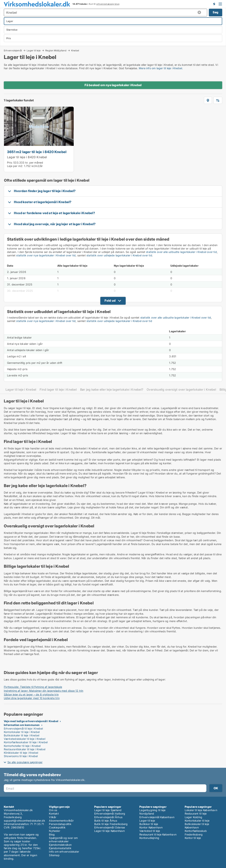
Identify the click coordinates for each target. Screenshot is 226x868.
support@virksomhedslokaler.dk (24, 821)
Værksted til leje (150, 831)
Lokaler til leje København (201, 810)
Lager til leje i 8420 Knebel (27, 157)
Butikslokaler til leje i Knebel (22, 735)
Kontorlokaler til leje (197, 821)
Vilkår (53, 817)
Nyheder (54, 831)
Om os (53, 810)
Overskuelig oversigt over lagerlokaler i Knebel (181, 390)
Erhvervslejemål (13, 50)
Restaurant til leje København (158, 834)
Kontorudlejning (149, 838)
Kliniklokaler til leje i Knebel (21, 753)
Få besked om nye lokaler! (214, 4)
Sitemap (54, 855)
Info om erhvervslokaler (64, 852)
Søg (216, 12)
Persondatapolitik (60, 824)
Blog (52, 834)
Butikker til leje (149, 824)
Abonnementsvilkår (61, 821)
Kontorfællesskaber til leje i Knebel (26, 742)
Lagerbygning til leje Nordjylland (152, 812)
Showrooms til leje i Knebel (21, 756)
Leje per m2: (15, 166)
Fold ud (110, 300)
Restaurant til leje (196, 814)
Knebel (75, 51)
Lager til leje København (110, 831)
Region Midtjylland (56, 50)
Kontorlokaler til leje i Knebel (22, 732)
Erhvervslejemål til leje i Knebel (23, 728)
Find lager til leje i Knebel (58, 390)
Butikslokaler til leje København (197, 826)
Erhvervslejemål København (157, 817)
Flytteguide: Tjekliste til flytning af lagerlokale (33, 687)
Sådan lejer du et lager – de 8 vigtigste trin (31, 694)
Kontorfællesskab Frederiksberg (196, 833)
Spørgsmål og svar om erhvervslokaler (63, 840)
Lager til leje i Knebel (21, 390)
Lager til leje (34, 50)
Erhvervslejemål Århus (108, 817)
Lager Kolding (194, 817)
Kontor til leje (193, 838)
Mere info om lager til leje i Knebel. (161, 68)
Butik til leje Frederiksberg (111, 824)
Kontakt (54, 814)
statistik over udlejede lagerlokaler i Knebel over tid (119, 255)
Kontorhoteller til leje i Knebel (22, 746)
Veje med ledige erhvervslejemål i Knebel (31, 721)
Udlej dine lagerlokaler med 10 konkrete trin (32, 698)
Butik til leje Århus (106, 821)
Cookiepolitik (57, 827)
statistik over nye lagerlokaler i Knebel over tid (46, 255)
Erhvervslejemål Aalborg (110, 814)
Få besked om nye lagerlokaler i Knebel (113, 85)
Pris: (10, 163)
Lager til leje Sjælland (108, 810)
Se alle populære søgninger (25, 762)
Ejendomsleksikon (60, 845)
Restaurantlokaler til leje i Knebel (25, 749)
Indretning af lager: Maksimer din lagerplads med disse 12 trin (44, 691)
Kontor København (151, 827)
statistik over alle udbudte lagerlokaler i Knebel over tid (181, 252)
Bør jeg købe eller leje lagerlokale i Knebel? (112, 390)
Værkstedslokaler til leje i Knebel (25, 739)
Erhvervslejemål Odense (110, 827)
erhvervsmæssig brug (108, 4)
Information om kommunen (22, 725)
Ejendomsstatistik (60, 848)
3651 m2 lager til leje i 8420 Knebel (37, 152)
